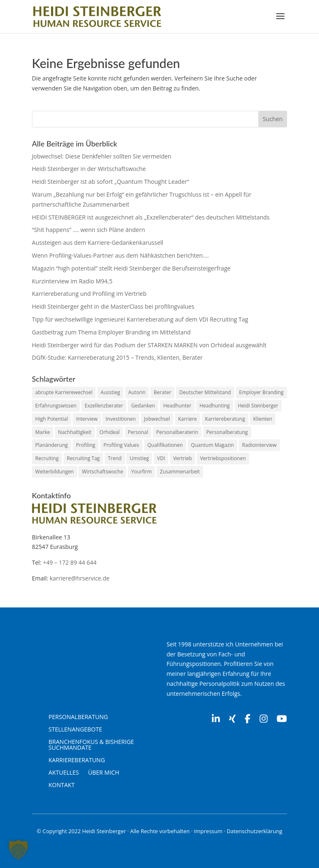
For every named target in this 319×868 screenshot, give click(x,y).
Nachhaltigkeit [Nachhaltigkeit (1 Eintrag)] (75, 432)
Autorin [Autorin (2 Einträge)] (137, 392)
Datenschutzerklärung (255, 831)
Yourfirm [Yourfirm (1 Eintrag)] (141, 472)
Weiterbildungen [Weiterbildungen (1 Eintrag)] (55, 472)
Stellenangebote (75, 730)
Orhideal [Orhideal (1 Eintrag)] (110, 432)
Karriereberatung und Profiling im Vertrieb (89, 294)
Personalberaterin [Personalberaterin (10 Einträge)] (177, 432)
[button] (18, 850)
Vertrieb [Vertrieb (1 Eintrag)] (183, 458)
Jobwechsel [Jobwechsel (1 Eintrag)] (157, 419)
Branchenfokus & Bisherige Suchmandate (91, 745)
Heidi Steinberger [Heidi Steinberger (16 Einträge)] (258, 406)
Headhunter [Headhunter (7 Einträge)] (177, 406)
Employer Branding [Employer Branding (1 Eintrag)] (261, 392)
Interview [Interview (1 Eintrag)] (87, 419)
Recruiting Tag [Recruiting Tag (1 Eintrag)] (83, 458)
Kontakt (62, 785)
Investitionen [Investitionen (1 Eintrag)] (120, 419)
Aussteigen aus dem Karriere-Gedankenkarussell (98, 243)
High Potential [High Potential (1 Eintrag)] (52, 419)
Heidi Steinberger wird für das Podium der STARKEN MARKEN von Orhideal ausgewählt (149, 345)
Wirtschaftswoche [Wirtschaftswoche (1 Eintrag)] (102, 472)
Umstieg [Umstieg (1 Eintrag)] (139, 458)
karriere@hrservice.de (80, 578)
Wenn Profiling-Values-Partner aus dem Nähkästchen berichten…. (120, 255)
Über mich (104, 773)
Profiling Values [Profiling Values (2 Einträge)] (121, 445)
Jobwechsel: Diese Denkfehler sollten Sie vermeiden (102, 156)
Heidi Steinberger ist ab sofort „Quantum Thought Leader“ (110, 182)
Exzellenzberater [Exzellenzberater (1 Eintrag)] (104, 406)
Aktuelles (64, 773)
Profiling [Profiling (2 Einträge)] (86, 445)
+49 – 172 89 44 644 (70, 562)
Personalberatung (78, 717)
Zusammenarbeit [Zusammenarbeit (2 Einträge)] (180, 472)
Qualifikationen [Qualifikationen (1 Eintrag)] (165, 445)
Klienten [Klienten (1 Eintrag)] (263, 419)
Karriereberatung (77, 761)
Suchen (272, 119)
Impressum (208, 831)
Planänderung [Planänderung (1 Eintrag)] (52, 445)
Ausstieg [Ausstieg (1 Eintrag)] (110, 392)
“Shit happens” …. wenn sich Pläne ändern (88, 230)
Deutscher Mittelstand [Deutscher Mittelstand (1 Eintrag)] (205, 392)
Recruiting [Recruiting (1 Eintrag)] (47, 458)
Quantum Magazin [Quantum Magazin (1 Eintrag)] (212, 445)
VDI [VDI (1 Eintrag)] (161, 458)
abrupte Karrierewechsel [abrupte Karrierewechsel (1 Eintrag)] (64, 392)
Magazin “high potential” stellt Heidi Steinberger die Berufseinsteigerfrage (131, 268)
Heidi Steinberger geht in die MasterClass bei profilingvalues (113, 306)
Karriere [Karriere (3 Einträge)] (188, 419)
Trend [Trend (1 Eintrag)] (115, 458)
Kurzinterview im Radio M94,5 (72, 281)
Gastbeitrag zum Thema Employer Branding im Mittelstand (111, 332)
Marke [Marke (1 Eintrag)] (43, 432)
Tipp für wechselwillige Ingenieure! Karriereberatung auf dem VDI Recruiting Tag (140, 319)
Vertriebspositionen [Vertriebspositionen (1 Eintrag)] (223, 458)
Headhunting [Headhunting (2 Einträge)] (215, 406)
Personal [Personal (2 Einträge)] (138, 432)
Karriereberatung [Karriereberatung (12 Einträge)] (225, 419)
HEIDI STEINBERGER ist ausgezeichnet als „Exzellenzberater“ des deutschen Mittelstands (151, 217)
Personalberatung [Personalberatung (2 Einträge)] (227, 432)
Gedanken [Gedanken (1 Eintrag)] (143, 406)
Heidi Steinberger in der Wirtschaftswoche (89, 169)
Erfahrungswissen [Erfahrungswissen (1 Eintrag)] (56, 406)
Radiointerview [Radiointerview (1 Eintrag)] (259, 445)
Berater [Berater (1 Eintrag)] (162, 392)
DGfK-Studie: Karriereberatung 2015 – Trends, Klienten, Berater (117, 357)
